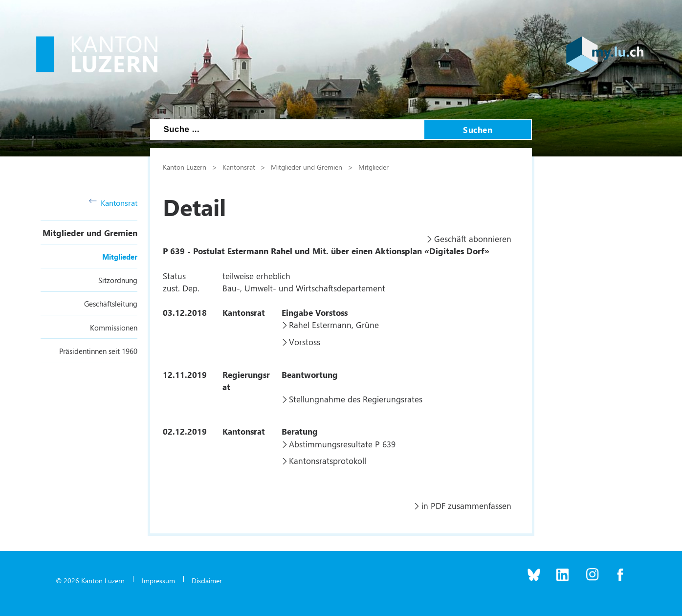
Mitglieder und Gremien (90, 233)
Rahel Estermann (320, 325)
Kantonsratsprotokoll (328, 461)
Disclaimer (207, 580)
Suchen (478, 130)
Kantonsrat (113, 203)
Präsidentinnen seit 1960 (98, 351)
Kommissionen (114, 328)
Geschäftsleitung (111, 304)
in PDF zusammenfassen (466, 506)
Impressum (158, 580)
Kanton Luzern (185, 167)
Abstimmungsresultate (331, 444)
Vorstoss (305, 342)
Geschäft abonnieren (473, 239)
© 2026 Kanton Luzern (90, 580)
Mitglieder (120, 257)
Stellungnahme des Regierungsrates (356, 399)
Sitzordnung (118, 280)
